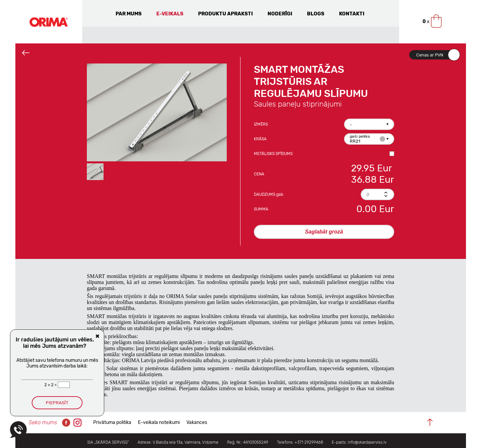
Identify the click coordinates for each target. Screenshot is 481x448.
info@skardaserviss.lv (367, 442)
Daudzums (269, 194)
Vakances (197, 422)
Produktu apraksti (225, 14)
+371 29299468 (309, 442)
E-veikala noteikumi (159, 422)
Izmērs (261, 124)
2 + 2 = (51, 385)
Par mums (129, 14)
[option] (157, 112)
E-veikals (170, 14)
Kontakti (352, 14)
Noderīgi (280, 14)
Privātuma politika (112, 422)
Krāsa (260, 139)
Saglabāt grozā (324, 232)
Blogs (316, 14)
